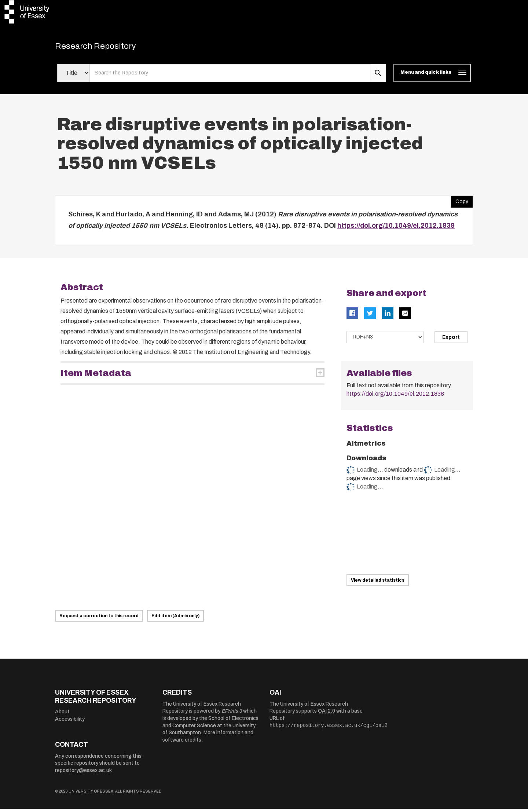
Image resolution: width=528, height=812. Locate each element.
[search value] (230, 76)
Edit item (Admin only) (175, 619)
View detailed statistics (378, 584)
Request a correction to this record (99, 619)
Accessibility (70, 722)
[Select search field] (74, 76)
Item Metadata (96, 376)
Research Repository (107, 48)
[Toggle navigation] (432, 76)
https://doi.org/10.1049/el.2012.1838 (396, 229)
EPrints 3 (232, 714)
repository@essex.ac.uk (83, 774)
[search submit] (378, 76)
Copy (459, 203)
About (62, 715)
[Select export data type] (385, 340)
